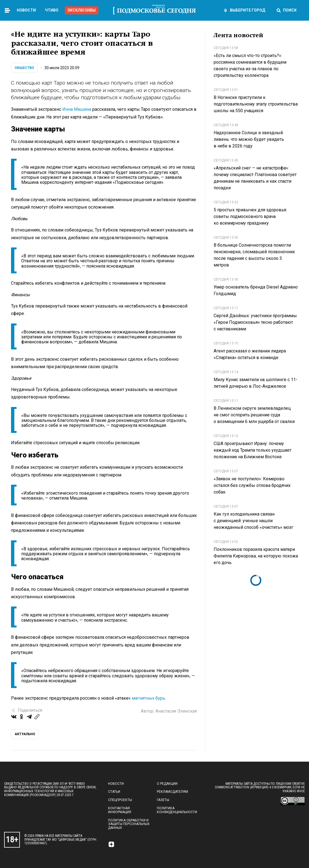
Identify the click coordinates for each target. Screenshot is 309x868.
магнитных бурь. (148, 698)
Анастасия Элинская (176, 711)
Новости (26, 10)
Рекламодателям (172, 792)
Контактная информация (120, 810)
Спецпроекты (120, 800)
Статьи (114, 792)
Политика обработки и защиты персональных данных (129, 824)
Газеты (163, 800)
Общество (24, 68)
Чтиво (52, 10)
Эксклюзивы (82, 10)
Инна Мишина (77, 109)
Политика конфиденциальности (177, 810)
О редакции (167, 784)
